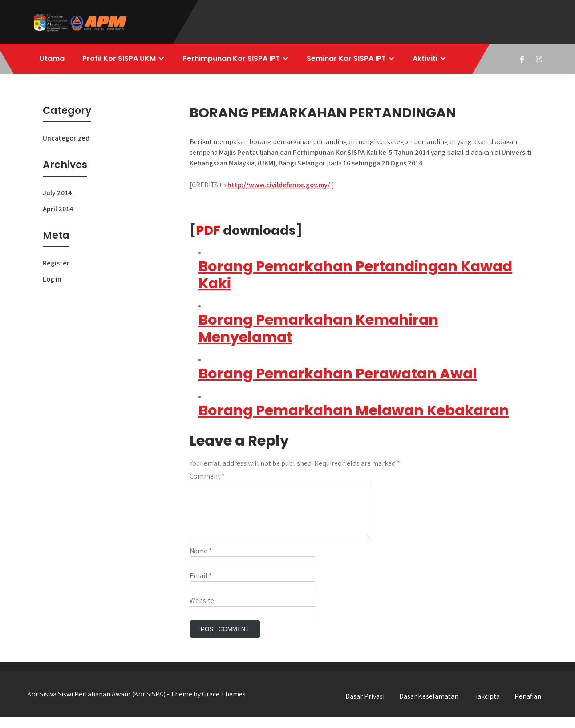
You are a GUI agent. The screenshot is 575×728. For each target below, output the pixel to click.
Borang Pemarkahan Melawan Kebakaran (354, 410)
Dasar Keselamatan (429, 707)
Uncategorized (66, 138)
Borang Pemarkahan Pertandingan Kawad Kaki (355, 275)
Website (202, 611)
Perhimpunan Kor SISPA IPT (231, 58)
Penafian (528, 707)
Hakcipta (486, 707)
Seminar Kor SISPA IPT (346, 58)
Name (201, 561)
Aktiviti (425, 58)
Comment (207, 476)
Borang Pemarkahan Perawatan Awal (338, 373)
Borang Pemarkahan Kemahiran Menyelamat (318, 328)
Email (201, 586)
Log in (52, 279)
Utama (52, 58)
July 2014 (57, 193)
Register (56, 263)
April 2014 (58, 209)
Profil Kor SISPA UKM (119, 58)
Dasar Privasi (365, 707)
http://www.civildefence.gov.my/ (279, 185)
